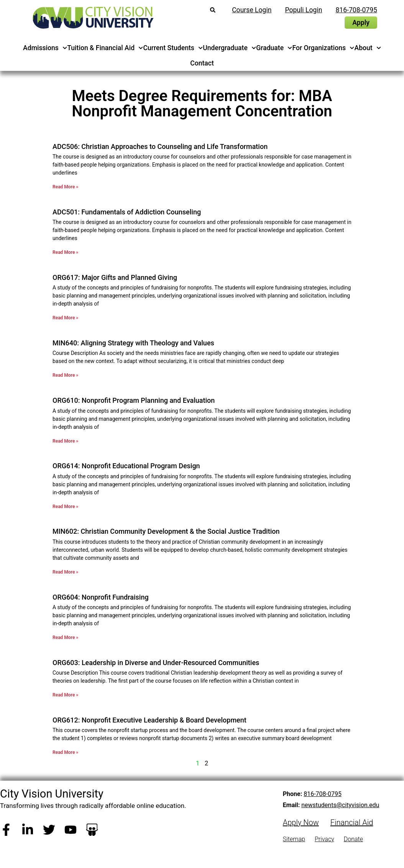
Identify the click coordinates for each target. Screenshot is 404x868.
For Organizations (324, 48)
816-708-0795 (323, 794)
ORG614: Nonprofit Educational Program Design (126, 466)
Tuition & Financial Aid (105, 48)
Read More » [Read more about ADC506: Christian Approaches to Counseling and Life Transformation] (65, 187)
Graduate (274, 48)
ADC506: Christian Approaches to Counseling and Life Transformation (160, 146)
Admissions (45, 48)
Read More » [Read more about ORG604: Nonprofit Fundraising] (65, 638)
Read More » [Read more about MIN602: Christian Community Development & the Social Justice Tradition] (65, 572)
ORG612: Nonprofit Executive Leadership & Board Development (149, 720)
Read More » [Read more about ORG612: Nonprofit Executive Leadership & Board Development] (65, 752)
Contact (202, 63)
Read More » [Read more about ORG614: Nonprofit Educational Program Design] (65, 507)
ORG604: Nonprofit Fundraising (101, 597)
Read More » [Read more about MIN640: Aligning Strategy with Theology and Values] (65, 375)
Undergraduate (229, 48)
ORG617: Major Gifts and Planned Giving (115, 277)
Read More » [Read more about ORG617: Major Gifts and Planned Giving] (65, 318)
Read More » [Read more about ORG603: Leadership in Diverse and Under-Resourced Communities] (65, 695)
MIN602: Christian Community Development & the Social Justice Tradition (166, 531)
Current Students (173, 48)
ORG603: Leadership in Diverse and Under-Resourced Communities (156, 663)
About (368, 48)
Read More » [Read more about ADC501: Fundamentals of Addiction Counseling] (65, 252)
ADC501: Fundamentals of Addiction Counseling (127, 212)
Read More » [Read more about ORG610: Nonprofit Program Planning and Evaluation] (65, 441)
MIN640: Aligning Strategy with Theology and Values (133, 343)
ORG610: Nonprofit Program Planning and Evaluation (134, 400)
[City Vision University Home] (92, 18)
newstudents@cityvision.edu (340, 805)
